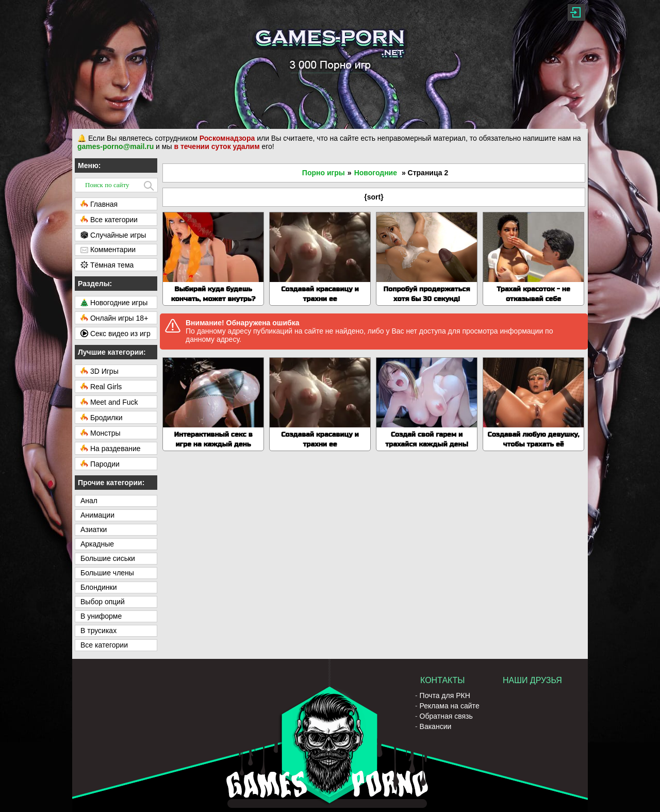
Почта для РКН (445, 695)
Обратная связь (446, 716)
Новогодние (376, 173)
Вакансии (436, 726)
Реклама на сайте (450, 706)
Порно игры (324, 173)
